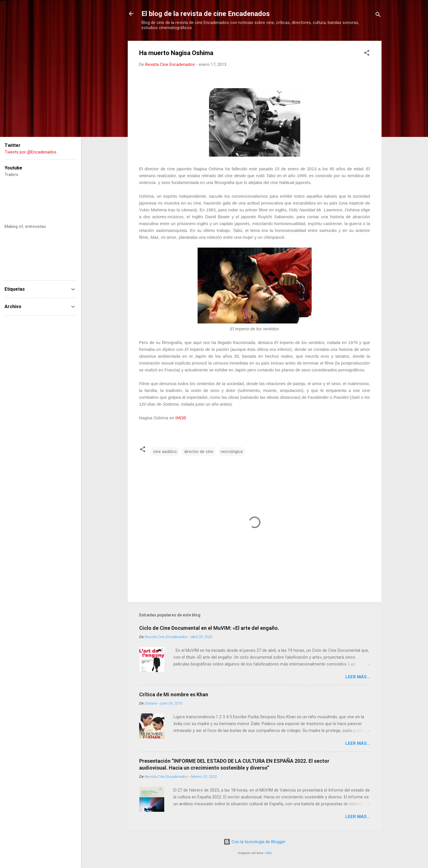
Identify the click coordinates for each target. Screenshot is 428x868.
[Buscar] (378, 16)
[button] (367, 54)
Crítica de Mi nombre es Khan (174, 694)
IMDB (181, 418)
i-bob (268, 853)
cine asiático (165, 452)
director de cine (199, 452)
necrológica (232, 452)
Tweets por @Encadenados (31, 152)
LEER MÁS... (358, 677)
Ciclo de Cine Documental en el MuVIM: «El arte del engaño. (209, 628)
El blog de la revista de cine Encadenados (206, 14)
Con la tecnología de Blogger (254, 842)
